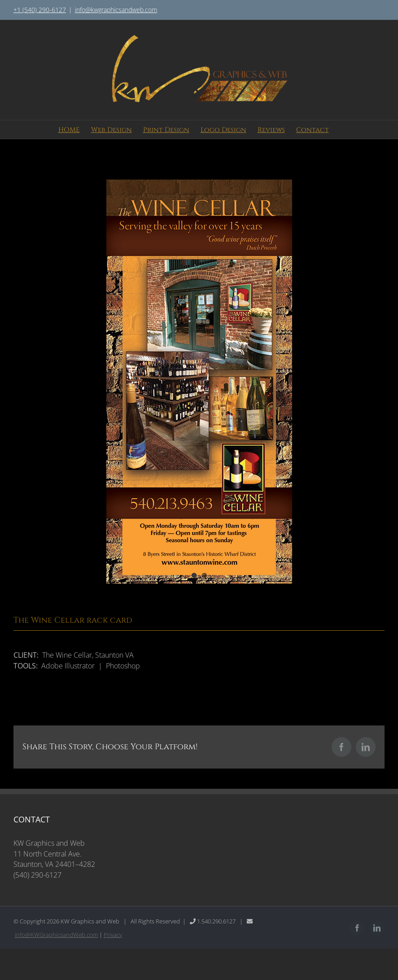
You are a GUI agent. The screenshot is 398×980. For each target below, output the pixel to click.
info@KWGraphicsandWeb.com (56, 935)
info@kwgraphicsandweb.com (116, 10)
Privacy (113, 935)
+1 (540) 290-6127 (40, 10)
